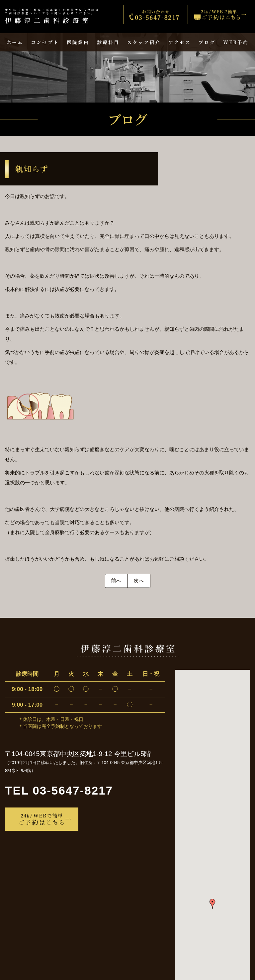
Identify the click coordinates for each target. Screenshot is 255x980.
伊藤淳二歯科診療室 (53, 16)
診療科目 (108, 42)
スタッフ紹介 (144, 42)
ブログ (207, 42)
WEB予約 (236, 42)
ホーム (15, 42)
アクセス (180, 42)
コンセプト (45, 42)
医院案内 (78, 42)
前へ (116, 581)
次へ (139, 581)
